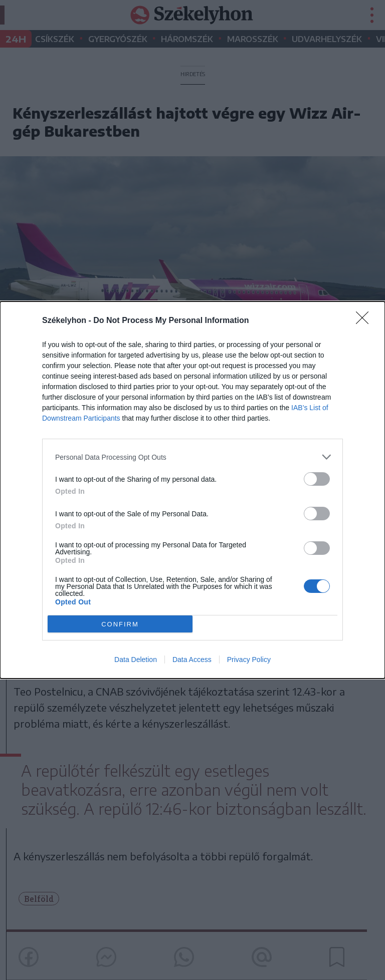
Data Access (192, 660)
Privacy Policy (249, 660)
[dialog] (192, 490)
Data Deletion (136, 660)
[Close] (365, 321)
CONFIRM (120, 624)
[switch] (317, 479)
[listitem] (192, 457)
